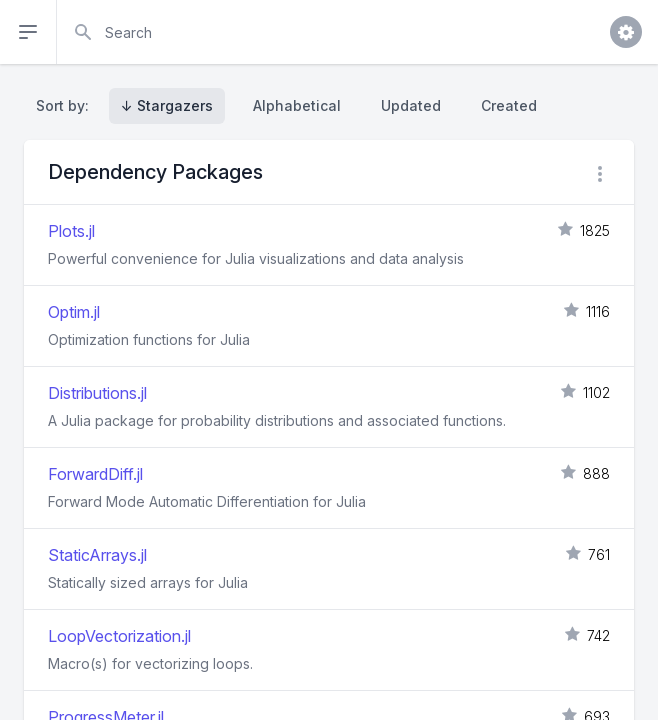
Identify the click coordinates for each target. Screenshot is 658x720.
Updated (411, 105)
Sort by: (66, 105)
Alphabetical (297, 105)
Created (509, 105)
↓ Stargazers (167, 105)
